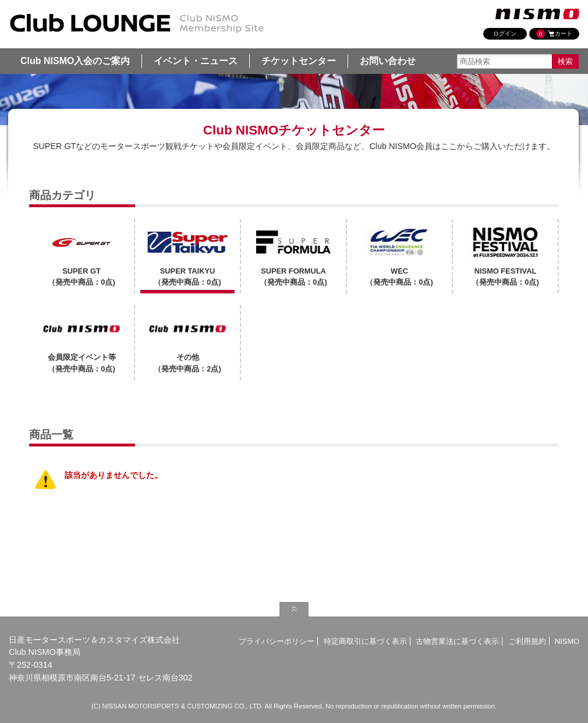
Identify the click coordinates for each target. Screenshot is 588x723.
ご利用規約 (527, 641)
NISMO (567, 641)
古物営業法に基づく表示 (457, 641)
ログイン (505, 33)
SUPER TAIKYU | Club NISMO (137, 24)
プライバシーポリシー (277, 641)
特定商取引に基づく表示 (365, 641)
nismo (537, 14)
